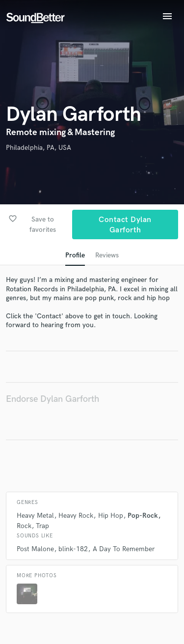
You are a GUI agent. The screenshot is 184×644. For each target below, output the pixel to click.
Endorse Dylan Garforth (53, 399)
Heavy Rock (76, 516)
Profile (75, 255)
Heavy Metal (35, 516)
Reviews (107, 255)
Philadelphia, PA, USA (39, 148)
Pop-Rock (143, 516)
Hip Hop (111, 516)
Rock (24, 526)
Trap (42, 526)
